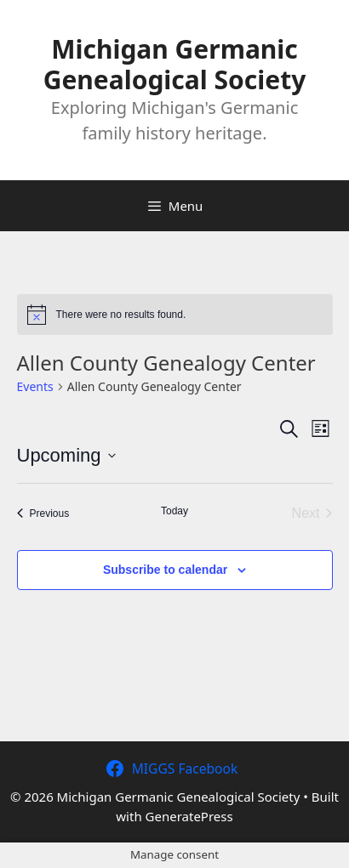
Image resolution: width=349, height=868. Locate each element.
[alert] (175, 315)
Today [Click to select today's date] (174, 511)
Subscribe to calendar (165, 570)
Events (35, 386)
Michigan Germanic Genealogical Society (175, 64)
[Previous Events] (43, 513)
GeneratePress (189, 816)
